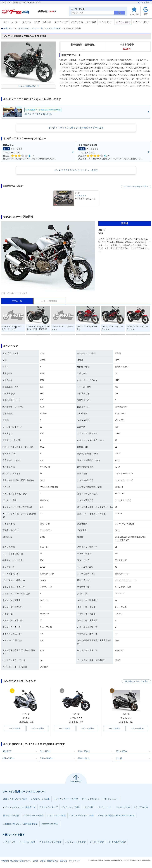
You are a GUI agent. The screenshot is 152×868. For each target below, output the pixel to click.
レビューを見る (37, 728)
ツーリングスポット (91, 799)
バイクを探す (15, 728)
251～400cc (122, 751)
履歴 (146, 14)
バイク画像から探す (117, 842)
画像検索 (47, 22)
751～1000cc (47, 758)
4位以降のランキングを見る (136, 681)
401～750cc (8, 758)
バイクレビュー (106, 22)
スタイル (27, 22)
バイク (6, 22)
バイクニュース (105, 807)
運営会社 (64, 861)
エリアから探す (97, 842)
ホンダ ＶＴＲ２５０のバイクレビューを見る (76, 170)
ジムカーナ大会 (123, 807)
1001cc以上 (84, 758)
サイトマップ (144, 2)
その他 (119, 758)
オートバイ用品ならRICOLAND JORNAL (116, 815)
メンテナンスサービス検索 (66, 799)
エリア (37, 22)
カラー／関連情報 (49, 301)
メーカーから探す (27, 842)
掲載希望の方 (53, 861)
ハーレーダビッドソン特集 (82, 815)
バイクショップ (61, 22)
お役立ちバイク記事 (40, 799)
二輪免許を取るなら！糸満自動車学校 (20, 824)
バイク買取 (91, 22)
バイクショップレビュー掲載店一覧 (19, 807)
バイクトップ (9, 842)
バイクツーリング (141, 22)
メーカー (16, 22)
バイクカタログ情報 (56, 815)
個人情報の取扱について (21, 861)
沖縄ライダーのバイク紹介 (15, 799)
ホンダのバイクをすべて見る (136, 186)
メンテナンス (77, 22)
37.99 (127, 49)
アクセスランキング (49, 807)
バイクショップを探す (76, 842)
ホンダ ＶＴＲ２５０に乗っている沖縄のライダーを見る (76, 128)
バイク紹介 (89, 807)
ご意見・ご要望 (39, 861)
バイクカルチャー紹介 (33, 815)
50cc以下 (7, 751)
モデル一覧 (17, 301)
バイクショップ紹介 (71, 807)
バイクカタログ (123, 22)
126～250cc (84, 751)
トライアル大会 (141, 807)
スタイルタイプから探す (50, 842)
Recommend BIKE (50, 824)
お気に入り (134, 14)
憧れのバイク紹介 (11, 815)
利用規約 (5, 861)
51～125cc (45, 751)
